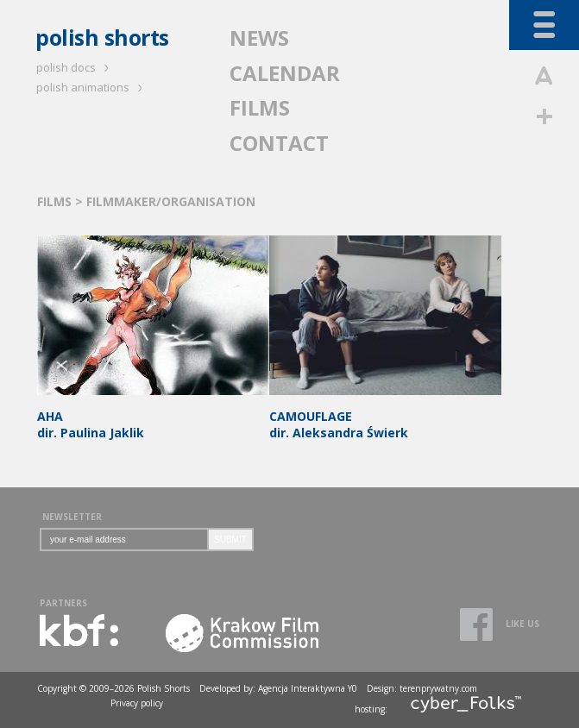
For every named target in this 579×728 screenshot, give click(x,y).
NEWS (259, 38)
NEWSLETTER (72, 517)
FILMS (260, 107)
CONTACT (279, 143)
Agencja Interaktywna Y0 (308, 688)
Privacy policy (137, 703)
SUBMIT (230, 540)
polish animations (92, 87)
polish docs (75, 67)
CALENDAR (285, 73)
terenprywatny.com (438, 688)
